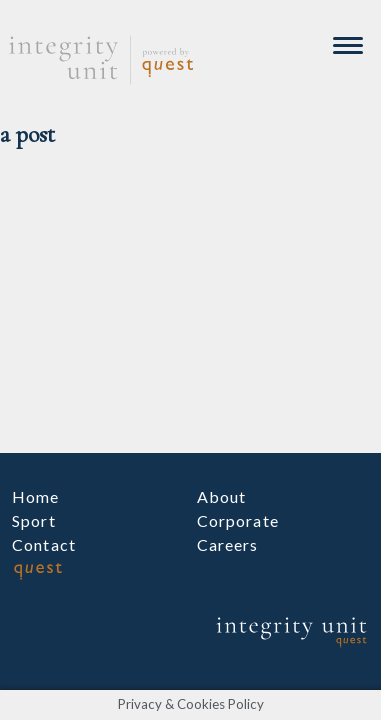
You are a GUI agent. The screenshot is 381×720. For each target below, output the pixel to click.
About (222, 496)
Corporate (238, 520)
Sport (34, 520)
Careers (228, 544)
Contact (44, 544)
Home (36, 496)
